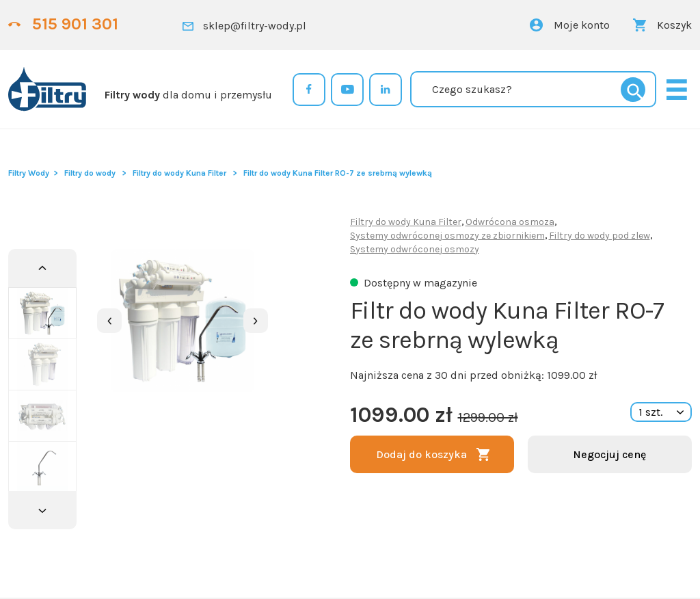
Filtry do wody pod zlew (600, 236)
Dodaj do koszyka (421, 454)
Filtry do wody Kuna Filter (179, 173)
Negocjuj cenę (609, 454)
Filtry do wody (90, 173)
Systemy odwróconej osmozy (415, 249)
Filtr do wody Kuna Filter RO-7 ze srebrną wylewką (338, 173)
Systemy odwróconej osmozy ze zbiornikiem (447, 236)
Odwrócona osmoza (510, 222)
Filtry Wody (29, 173)
